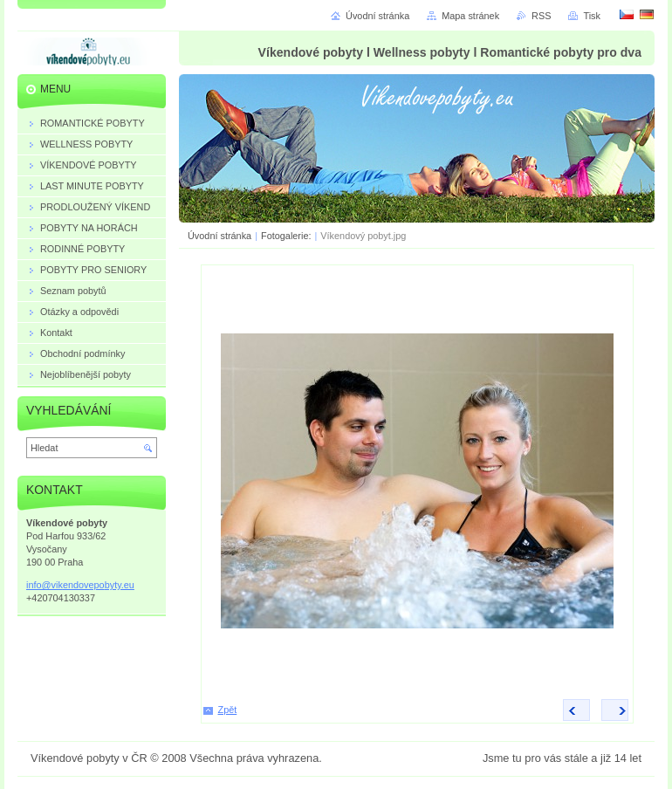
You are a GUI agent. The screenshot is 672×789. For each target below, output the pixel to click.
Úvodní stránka (219, 236)
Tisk (592, 16)
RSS (541, 16)
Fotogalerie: (287, 236)
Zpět (228, 710)
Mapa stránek (470, 16)
